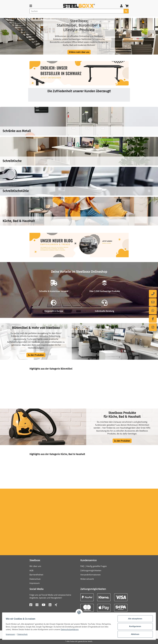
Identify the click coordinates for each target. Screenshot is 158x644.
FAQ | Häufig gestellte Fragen (94, 566)
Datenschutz (35, 579)
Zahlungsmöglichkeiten (91, 570)
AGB (31, 570)
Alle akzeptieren (135, 619)
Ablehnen (135, 634)
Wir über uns (35, 566)
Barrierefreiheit (36, 575)
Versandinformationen (90, 575)
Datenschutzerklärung (70, 630)
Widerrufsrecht (87, 579)
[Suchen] (77, 11)
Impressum (35, 583)
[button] (121, 6)
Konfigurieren (134, 626)
